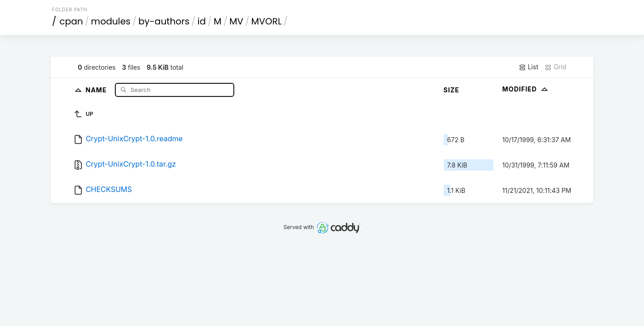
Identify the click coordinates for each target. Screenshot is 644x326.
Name (97, 89)
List (528, 67)
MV (236, 21)
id (202, 21)
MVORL (267, 21)
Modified (526, 89)
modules (111, 21)
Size (452, 90)
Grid (555, 67)
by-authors (164, 21)
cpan (71, 21)
